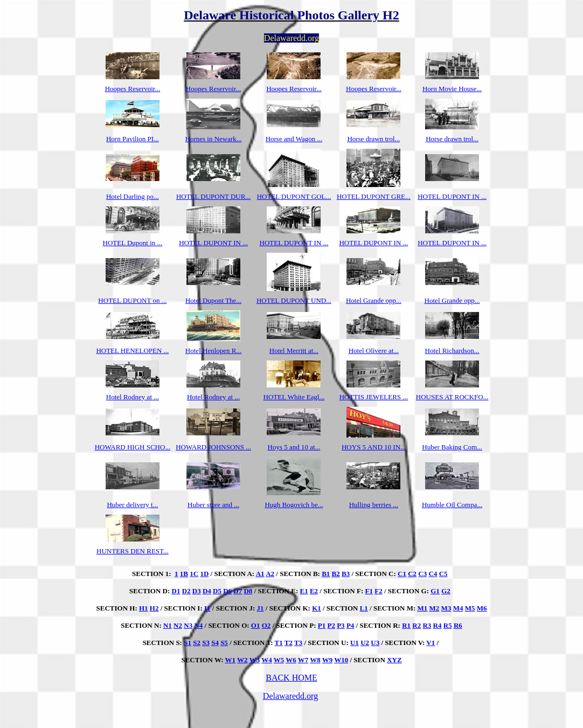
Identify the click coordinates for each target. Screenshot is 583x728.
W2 (242, 660)
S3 (206, 643)
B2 (336, 574)
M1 (423, 608)
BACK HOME (291, 678)
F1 (369, 591)
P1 (322, 625)
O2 (266, 625)
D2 (186, 591)
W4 (267, 660)
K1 (317, 608)
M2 (435, 608)
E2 (314, 591)
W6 (291, 660)
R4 (438, 625)
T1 (279, 643)
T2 (289, 643)
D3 (197, 591)
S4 (215, 643)
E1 (304, 591)
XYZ (394, 660)
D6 (227, 591)
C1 (402, 574)
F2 (378, 591)
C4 (433, 574)
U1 (355, 643)
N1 (168, 625)
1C (194, 574)
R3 (427, 625)
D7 (238, 591)
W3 (255, 660)
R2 (417, 625)
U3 (375, 643)
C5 (443, 574)
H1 (144, 608)
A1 (260, 574)
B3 (346, 574)
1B (184, 574)
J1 (261, 608)
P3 (341, 625)
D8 (248, 591)
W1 (231, 660)
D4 (207, 591)
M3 (446, 608)
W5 (279, 660)
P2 (331, 625)
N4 (198, 625)
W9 (328, 660)
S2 (197, 643)
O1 (256, 625)
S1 (188, 643)
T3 (298, 643)
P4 (350, 625)
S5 (224, 643)
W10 (341, 660)
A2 (270, 574)
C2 (412, 574)
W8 (315, 660)
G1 (435, 591)
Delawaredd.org (290, 696)
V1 (431, 643)
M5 (470, 608)
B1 (326, 574)
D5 (217, 591)
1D (204, 574)
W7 (303, 660)
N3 (188, 625)
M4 (458, 608)
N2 (178, 625)
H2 (154, 608)
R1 (406, 625)
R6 (458, 625)
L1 (364, 608)
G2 (446, 591)
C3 (422, 574)
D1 (176, 591)
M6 (482, 608)
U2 (365, 643)
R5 (448, 625)
